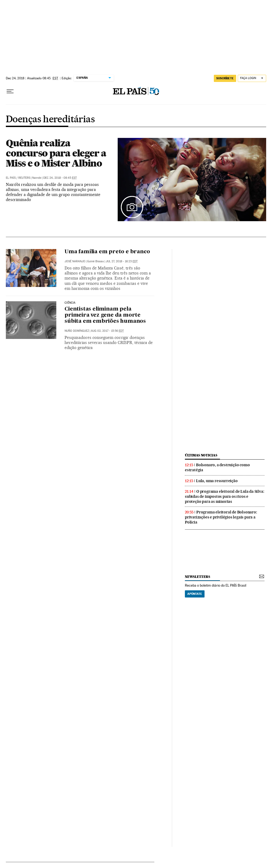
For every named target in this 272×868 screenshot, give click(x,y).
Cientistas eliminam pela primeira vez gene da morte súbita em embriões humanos (105, 315)
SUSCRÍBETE (225, 78)
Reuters (24, 178)
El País (11, 178)
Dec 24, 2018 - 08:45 (60, 178)
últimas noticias (201, 455)
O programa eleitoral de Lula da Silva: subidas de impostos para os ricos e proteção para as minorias (224, 496)
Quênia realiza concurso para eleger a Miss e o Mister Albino (56, 153)
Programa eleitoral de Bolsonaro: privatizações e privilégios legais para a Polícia (221, 517)
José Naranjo (75, 261)
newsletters (197, 577)
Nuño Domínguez (77, 331)
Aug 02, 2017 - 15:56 (107, 331)
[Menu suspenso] (10, 91)
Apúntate (195, 594)
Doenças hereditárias (50, 120)
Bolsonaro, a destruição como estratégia (217, 467)
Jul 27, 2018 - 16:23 (122, 261)
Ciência (70, 303)
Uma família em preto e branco (107, 252)
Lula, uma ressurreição (217, 481)
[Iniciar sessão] (252, 78)
